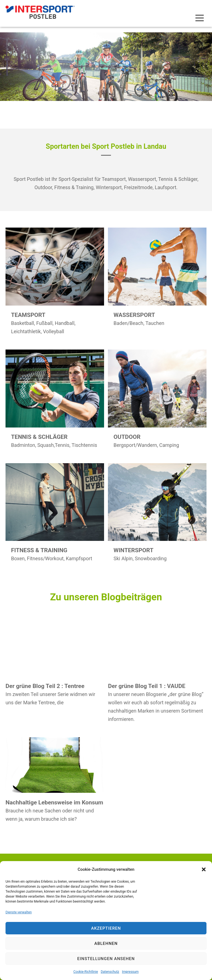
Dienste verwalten (19, 912)
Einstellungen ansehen (106, 959)
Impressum (130, 972)
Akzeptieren (106, 928)
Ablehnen (106, 943)
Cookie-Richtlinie (86, 972)
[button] (204, 869)
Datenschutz (110, 972)
